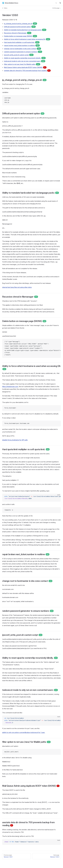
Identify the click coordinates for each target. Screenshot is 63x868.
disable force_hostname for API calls (15, 440)
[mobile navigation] (60, 3)
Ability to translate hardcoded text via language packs (25, 30)
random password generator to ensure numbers (23, 52)
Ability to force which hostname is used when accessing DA (27, 39)
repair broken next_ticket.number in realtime (22, 45)
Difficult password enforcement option (20, 27)
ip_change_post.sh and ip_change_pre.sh (21, 24)
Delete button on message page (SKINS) (21, 36)
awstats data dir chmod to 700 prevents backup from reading (27, 71)
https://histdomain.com (10, 387)
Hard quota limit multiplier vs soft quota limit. (22, 42)
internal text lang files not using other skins (17, 287)
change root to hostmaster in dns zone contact (23, 49)
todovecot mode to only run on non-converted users (25, 61)
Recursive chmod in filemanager (18, 33)
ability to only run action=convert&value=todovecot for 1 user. (24, 732)
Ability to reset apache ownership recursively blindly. (25, 58)
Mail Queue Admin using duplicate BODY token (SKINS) (25, 67)
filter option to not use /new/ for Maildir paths (22, 64)
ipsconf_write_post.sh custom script (19, 55)
